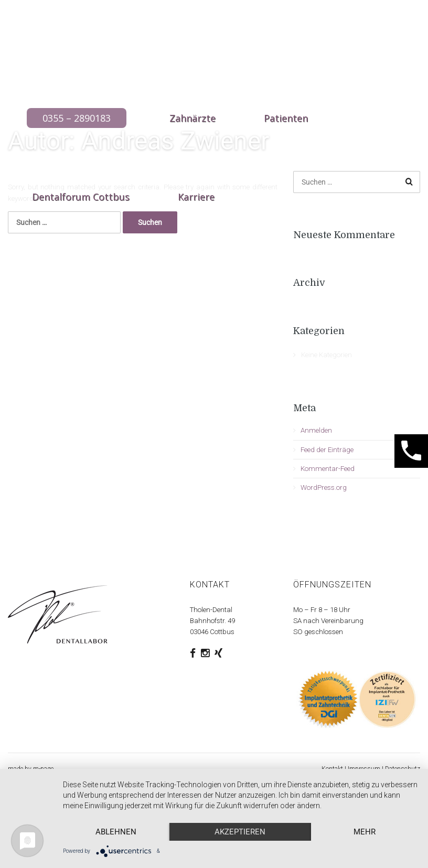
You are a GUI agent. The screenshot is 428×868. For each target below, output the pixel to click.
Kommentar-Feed (328, 469)
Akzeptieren (240, 832)
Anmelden (316, 430)
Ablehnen (116, 832)
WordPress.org (324, 487)
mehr (365, 832)
